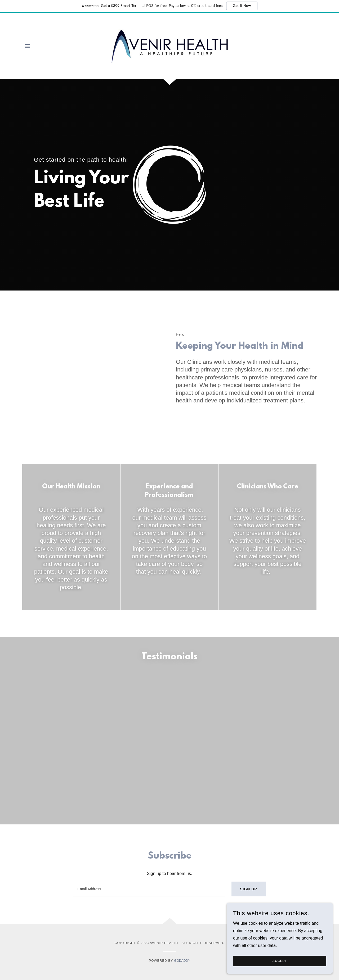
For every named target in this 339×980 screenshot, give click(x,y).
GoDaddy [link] (182, 842)
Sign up (249, 770)
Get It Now (242, 6)
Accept (280, 961)
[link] (170, 46)
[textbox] (149, 770)
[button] (28, 46)
